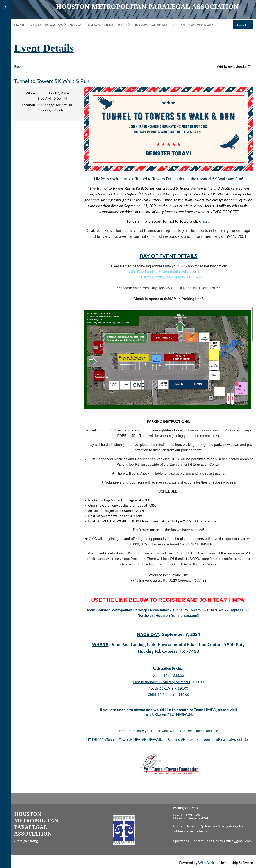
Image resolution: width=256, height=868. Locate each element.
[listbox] (235, 67)
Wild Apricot (208, 862)
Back (18, 66)
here (206, 221)
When (30, 93)
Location (28, 105)
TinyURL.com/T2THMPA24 (168, 714)
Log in (243, 25)
